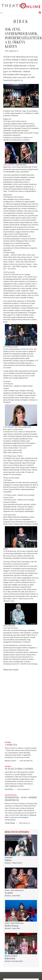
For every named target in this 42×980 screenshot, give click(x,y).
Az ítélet (9, 893)
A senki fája (11, 745)
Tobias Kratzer (17, 863)
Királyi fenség (12, 926)
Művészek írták (11, 795)
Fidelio (8, 860)
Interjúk (8, 742)
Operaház (9, 858)
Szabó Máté (16, 896)
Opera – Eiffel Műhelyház (14, 890)
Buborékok (10, 958)
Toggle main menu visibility (2, 12)
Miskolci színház (11, 956)
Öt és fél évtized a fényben (19, 769)
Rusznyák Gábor (17, 961)
